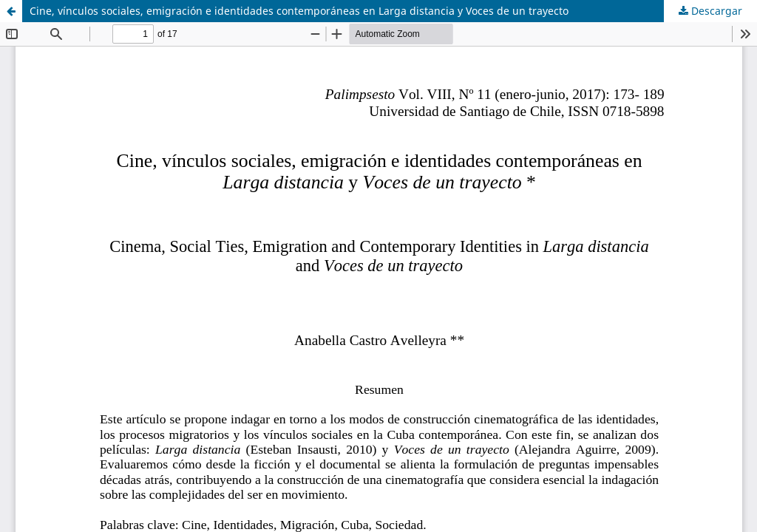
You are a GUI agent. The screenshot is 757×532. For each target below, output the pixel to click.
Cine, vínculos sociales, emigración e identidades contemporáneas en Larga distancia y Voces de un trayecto (299, 11)
